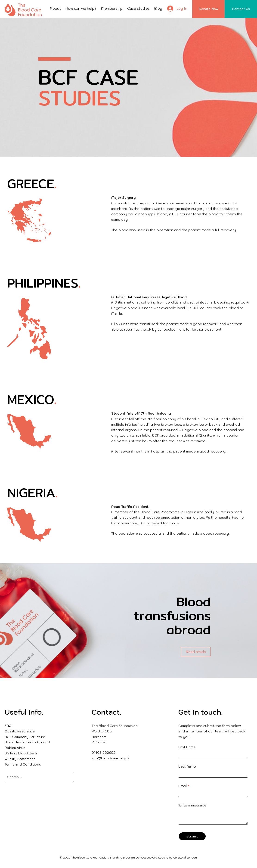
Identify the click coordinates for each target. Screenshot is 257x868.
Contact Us (241, 9)
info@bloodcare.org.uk (110, 758)
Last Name (187, 766)
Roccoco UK (148, 857)
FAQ (8, 726)
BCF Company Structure (25, 737)
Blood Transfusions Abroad (27, 742)
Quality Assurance (20, 731)
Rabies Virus (15, 748)
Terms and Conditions (23, 764)
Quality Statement (20, 759)
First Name (187, 747)
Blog (158, 8)
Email (184, 786)
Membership (112, 8)
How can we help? (81, 8)
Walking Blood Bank (21, 753)
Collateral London (185, 857)
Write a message (192, 805)
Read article (196, 652)
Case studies (138, 8)
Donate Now (209, 9)
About (55, 8)
